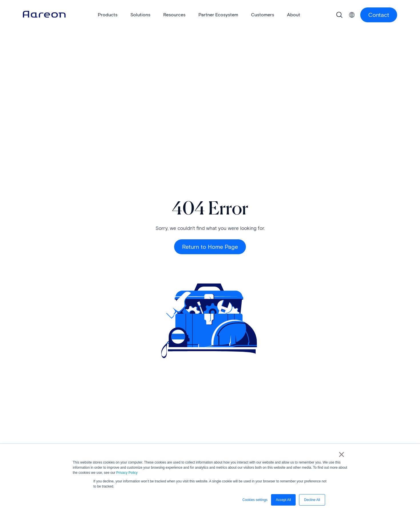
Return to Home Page (210, 247)
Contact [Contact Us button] (379, 15)
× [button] (342, 454)
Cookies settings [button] (255, 500)
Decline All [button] (312, 500)
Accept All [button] (283, 500)
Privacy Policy (127, 473)
